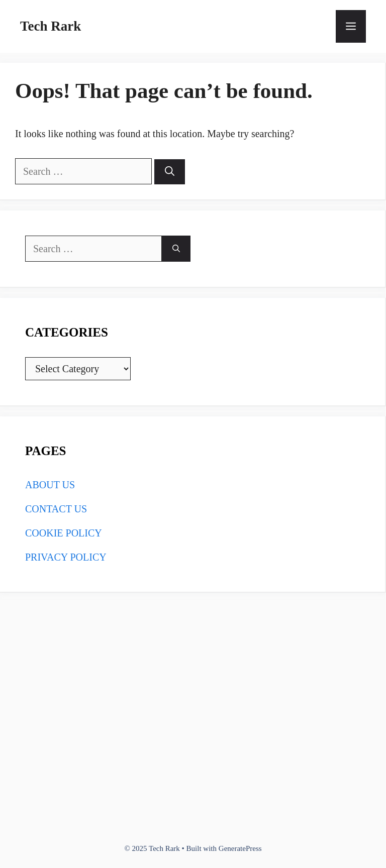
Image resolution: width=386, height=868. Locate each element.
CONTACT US (56, 509)
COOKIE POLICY (64, 533)
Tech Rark (51, 26)
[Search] (170, 172)
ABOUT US (50, 485)
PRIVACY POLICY (66, 557)
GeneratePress (240, 848)
